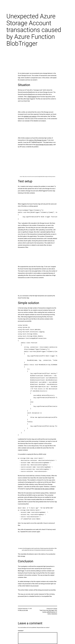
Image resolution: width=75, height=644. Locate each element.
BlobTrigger (51, 610)
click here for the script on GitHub (44, 489)
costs (56, 610)
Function (44, 612)
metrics (49, 614)
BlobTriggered (32, 97)
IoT (56, 612)
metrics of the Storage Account (38, 140)
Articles (55, 609)
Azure (45, 610)
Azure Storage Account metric (44, 145)
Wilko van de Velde (24, 610)
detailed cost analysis (30, 116)
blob (47, 610)
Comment (21, 631)
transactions (54, 614)
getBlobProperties (51, 612)
